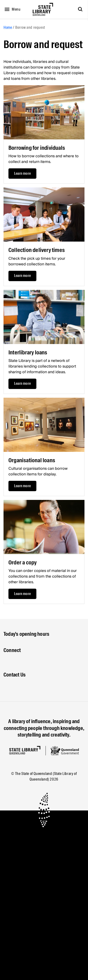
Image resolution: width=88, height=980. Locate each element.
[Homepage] (25, 750)
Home (8, 27)
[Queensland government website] (65, 751)
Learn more (22, 173)
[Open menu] (11, 9)
